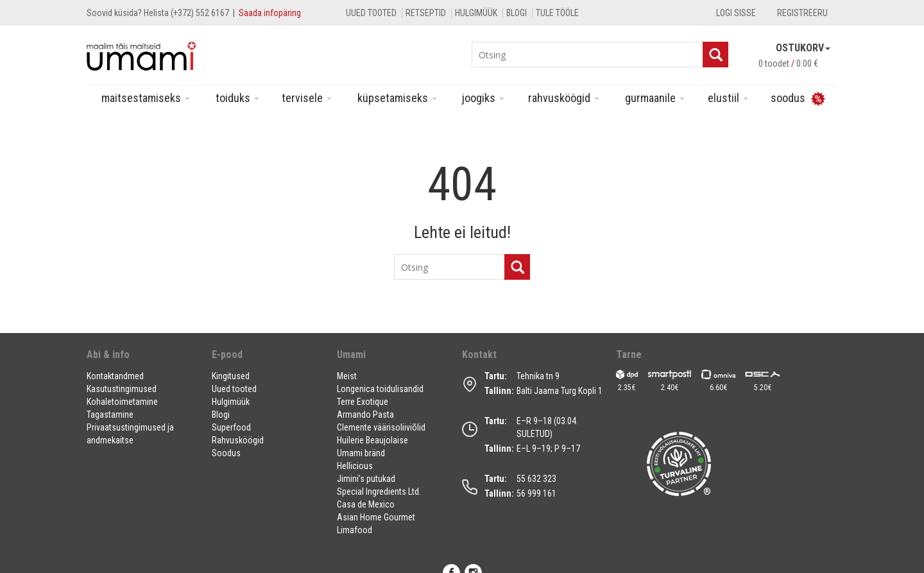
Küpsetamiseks (397, 98)
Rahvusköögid (564, 98)
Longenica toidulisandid (380, 389)
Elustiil (728, 98)
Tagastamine (110, 415)
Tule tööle (557, 13)
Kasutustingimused (122, 389)
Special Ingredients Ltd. (379, 492)
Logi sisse (736, 13)
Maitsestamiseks (146, 98)
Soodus (226, 453)
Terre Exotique (363, 402)
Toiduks (237, 98)
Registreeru (802, 13)
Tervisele (307, 98)
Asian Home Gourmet (376, 517)
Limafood (355, 530)
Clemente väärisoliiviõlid (381, 427)
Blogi (517, 13)
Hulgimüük (476, 13)
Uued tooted (371, 13)
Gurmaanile (655, 98)
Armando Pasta (365, 415)
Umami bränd (361, 453)
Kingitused (231, 376)
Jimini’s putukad (366, 479)
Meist (347, 376)
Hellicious (355, 466)
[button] (141, 360)
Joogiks (483, 98)
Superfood (231, 427)
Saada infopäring (270, 13)
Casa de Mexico (366, 504)
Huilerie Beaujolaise (372, 440)
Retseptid (426, 13)
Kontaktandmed (115, 376)
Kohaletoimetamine (122, 402)
